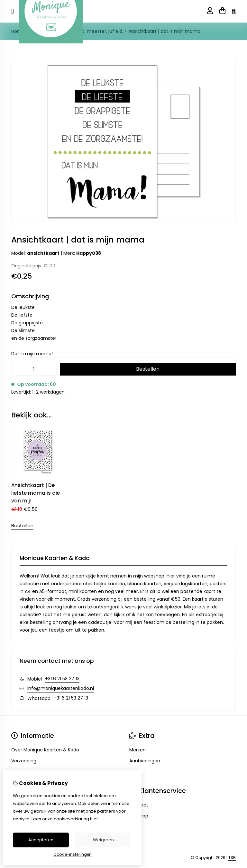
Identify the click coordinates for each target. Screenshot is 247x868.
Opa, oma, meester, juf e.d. (93, 31)
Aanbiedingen (145, 761)
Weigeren (103, 840)
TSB (232, 858)
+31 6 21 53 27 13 (62, 679)
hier (94, 819)
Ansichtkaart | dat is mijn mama (164, 31)
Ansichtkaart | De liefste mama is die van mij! (36, 493)
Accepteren (41, 840)
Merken (137, 750)
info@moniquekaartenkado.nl (61, 688)
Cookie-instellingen (73, 854)
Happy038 (89, 253)
